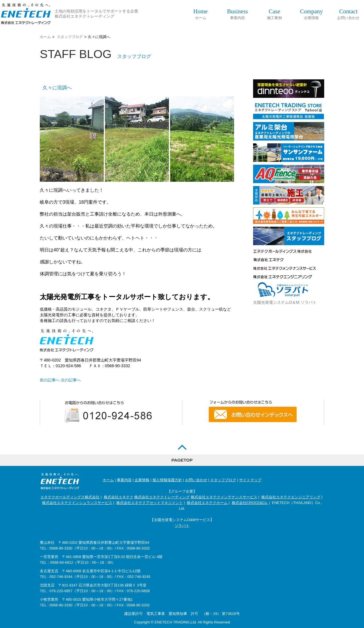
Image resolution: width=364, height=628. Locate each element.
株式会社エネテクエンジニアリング (291, 497)
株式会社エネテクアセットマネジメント (150, 503)
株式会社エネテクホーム (207, 503)
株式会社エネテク (119, 497)
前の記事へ (50, 380)
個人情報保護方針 (167, 480)
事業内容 (237, 14)
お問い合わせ (348, 14)
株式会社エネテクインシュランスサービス (77, 503)
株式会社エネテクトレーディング (162, 497)
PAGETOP (182, 460)
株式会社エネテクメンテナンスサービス (224, 497)
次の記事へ (71, 380)
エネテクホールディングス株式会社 (70, 497)
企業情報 (312, 14)
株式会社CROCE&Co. (250, 503)
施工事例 (274, 14)
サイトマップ (250, 480)
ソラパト (182, 525)
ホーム (201, 14)
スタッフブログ (70, 37)
